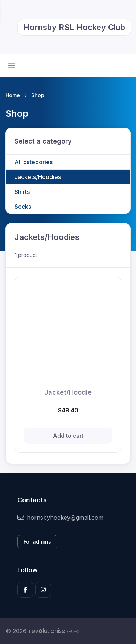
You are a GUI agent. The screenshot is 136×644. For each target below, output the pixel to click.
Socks (23, 207)
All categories (34, 162)
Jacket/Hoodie (68, 392)
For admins (37, 542)
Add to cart (68, 436)
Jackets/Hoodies (38, 177)
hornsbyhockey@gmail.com (60, 518)
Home (13, 95)
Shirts (22, 192)
